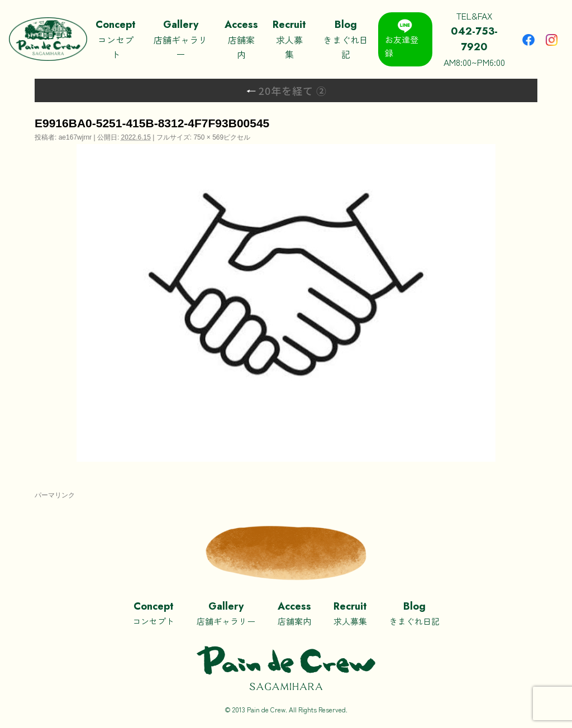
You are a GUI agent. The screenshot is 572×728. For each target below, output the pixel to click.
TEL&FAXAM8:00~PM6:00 (475, 39)
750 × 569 (208, 137)
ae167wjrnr (75, 137)
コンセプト (115, 39)
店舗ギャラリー (180, 39)
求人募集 (289, 39)
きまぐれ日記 (345, 39)
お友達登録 (402, 39)
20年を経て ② (286, 90)
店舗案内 (241, 39)
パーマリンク (55, 495)
